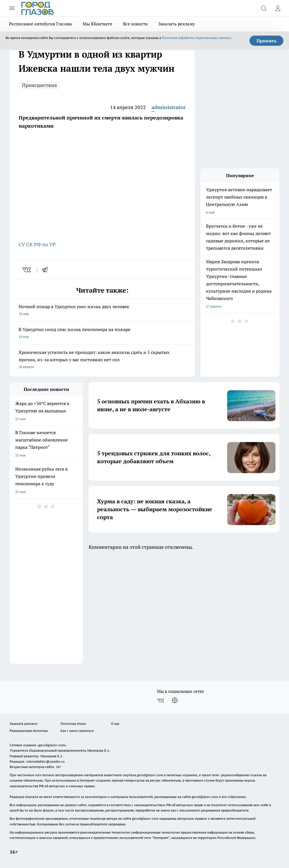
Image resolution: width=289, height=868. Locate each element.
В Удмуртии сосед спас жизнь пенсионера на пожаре (102, 333)
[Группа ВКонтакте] (161, 701)
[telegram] (47, 270)
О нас (115, 724)
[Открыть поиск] (264, 8)
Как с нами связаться (77, 731)
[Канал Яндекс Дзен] (175, 701)
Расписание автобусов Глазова (40, 24)
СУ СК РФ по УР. (38, 244)
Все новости (135, 24)
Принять (267, 41)
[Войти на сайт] (278, 8)
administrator (169, 107)
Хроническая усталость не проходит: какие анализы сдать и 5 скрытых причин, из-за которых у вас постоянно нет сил (102, 360)
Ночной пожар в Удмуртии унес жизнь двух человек (102, 311)
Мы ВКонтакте (98, 24)
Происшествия (40, 85)
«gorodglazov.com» (52, 745)
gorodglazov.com (150, 775)
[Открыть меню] (12, 8)
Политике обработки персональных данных (197, 38)
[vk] (27, 270)
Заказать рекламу (177, 24)
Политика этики (73, 724)
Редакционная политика (29, 731)
